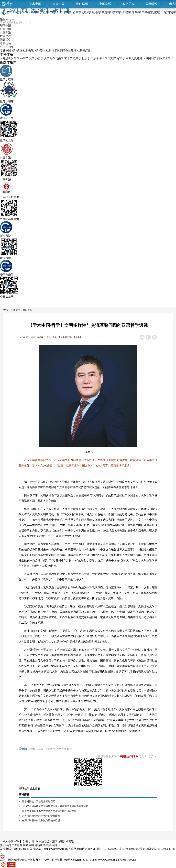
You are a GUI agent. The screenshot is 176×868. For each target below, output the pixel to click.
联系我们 (51, 845)
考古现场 (5, 43)
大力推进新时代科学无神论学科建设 (41, 816)
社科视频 (82, 4)
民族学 (95, 58)
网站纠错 (40, 845)
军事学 (121, 58)
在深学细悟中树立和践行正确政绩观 (41, 821)
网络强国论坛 (68, 50)
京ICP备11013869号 (131, 849)
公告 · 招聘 (6, 47)
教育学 (104, 58)
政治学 (77, 58)
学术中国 (35, 4)
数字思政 (128, 4)
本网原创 (27, 310)
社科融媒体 (84, 50)
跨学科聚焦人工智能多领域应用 (39, 802)
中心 (17, 4)
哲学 (17, 58)
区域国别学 (150, 58)
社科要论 (28, 50)
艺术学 (68, 58)
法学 (32, 58)
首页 (6, 310)
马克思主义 (7, 58)
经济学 (24, 58)
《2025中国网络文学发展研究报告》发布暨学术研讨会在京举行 (55, 806)
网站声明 (28, 845)
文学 (47, 58)
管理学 (112, 58)
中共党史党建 (134, 58)
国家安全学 (164, 58)
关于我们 (5, 845)
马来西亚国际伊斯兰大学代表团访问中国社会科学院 (49, 811)
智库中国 (58, 4)
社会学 (86, 58)
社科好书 (40, 50)
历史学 (39, 58)
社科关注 (17, 50)
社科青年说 (53, 50)
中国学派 (105, 4)
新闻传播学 (57, 58)
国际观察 (152, 4)
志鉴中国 (5, 50)
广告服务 (17, 845)
